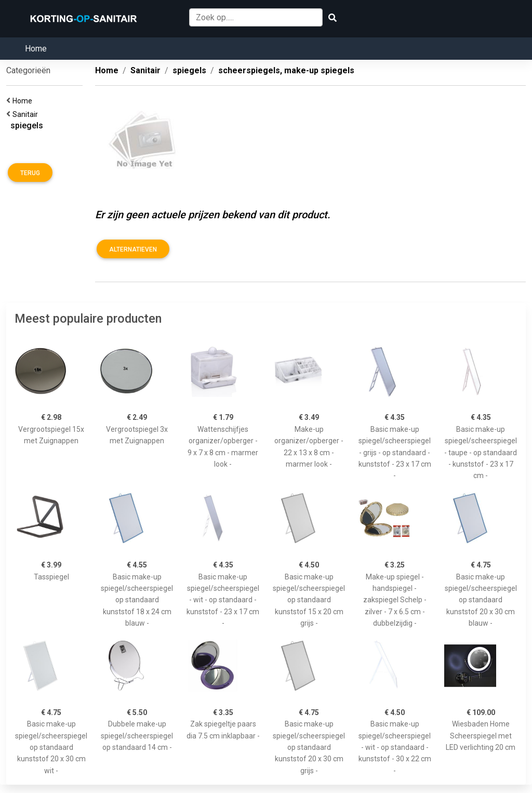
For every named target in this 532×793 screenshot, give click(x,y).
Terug (30, 173)
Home (36, 49)
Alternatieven (133, 249)
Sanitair (27, 114)
